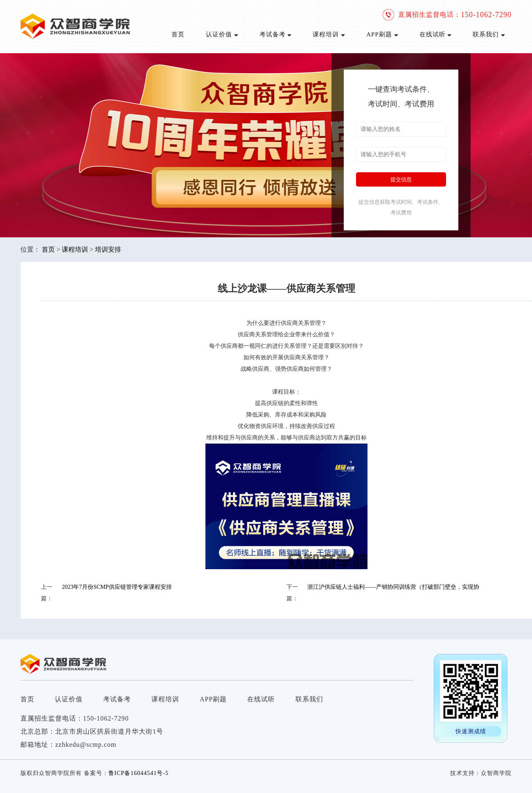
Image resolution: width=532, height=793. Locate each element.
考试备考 (276, 34)
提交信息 (401, 179)
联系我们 (489, 34)
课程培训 (329, 34)
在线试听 (436, 34)
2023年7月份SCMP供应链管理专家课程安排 (117, 587)
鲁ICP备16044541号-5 (139, 773)
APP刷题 (382, 34)
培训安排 (108, 249)
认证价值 (222, 34)
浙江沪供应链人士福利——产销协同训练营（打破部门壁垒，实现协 (393, 587)
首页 (178, 34)
